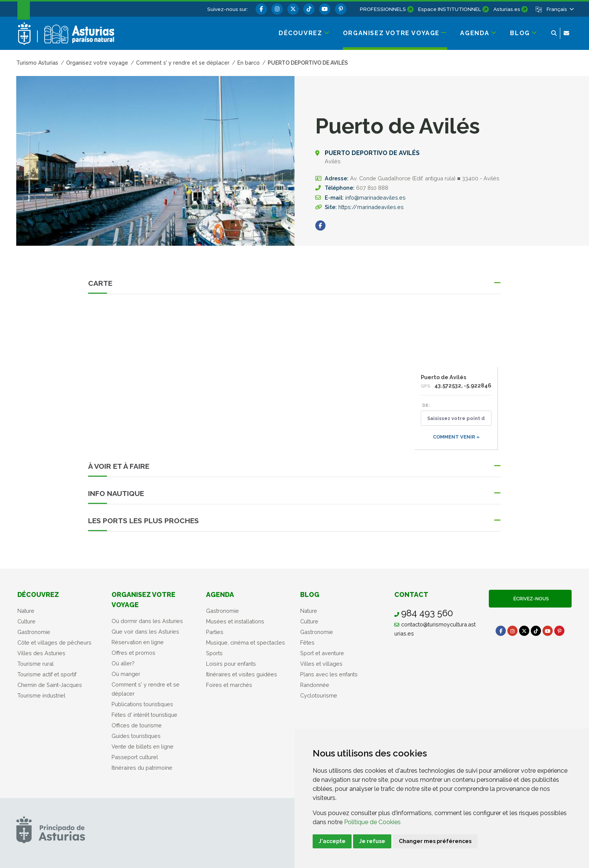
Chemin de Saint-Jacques (50, 685)
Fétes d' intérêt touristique (144, 715)
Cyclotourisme (319, 695)
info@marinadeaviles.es (375, 198)
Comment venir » (456, 437)
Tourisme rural (36, 664)
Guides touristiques (136, 736)
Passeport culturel (135, 757)
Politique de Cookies (372, 822)
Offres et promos (133, 653)
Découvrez (38, 594)
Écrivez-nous (530, 599)
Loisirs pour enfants (231, 664)
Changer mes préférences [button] (435, 841)
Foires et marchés (229, 685)
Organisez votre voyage (143, 599)
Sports (214, 653)
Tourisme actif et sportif (47, 674)
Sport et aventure (322, 653)
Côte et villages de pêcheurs (54, 642)
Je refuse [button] (372, 841)
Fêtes (307, 642)
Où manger (126, 674)
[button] (560, 9)
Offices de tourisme (137, 725)
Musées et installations (235, 621)
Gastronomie (34, 632)
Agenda (220, 594)
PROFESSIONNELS (383, 9)
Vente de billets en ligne (143, 746)
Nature (26, 611)
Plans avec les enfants (329, 674)
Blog (310, 594)
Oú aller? (123, 663)
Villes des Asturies (41, 653)
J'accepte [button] (332, 841)
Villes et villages (321, 664)
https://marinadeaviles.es (371, 207)
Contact (411, 594)
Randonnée (315, 685)
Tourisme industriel (41, 695)
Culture (26, 621)
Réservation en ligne (138, 642)
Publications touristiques (142, 704)
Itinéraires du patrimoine (142, 768)
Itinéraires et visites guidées (242, 674)
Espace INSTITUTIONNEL (450, 9)
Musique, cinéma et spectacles (246, 642)
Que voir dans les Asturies (145, 632)
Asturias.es (507, 9)
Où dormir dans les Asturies (147, 621)
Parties (215, 632)
